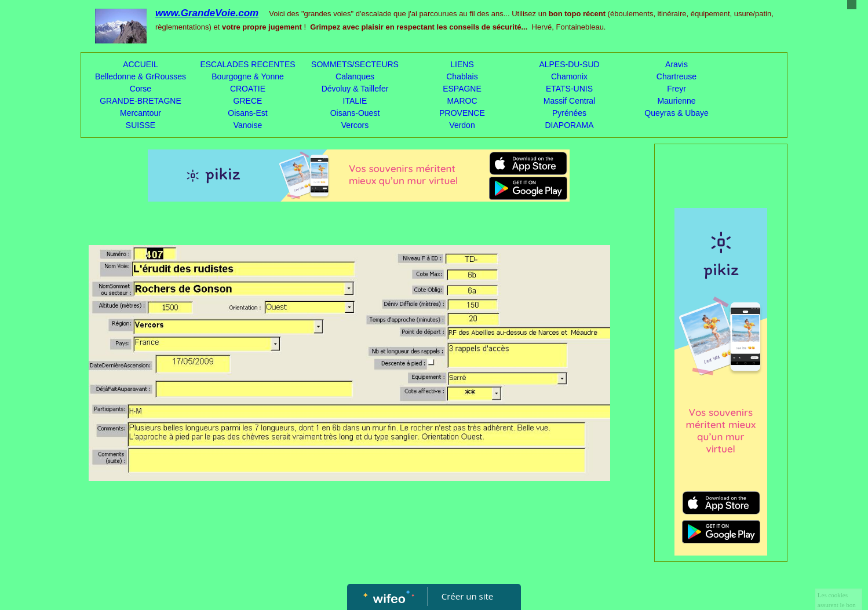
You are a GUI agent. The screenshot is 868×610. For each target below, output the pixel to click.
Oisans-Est (247, 113)
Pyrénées (569, 113)
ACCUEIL (141, 64)
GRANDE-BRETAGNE (141, 101)
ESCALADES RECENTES (247, 64)
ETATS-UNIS (569, 89)
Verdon (462, 125)
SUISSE (141, 125)
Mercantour (141, 113)
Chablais (462, 76)
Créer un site (467, 596)
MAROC (462, 101)
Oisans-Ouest (355, 113)
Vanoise (248, 125)
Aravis (676, 64)
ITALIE (355, 101)
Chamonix (569, 76)
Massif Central (569, 101)
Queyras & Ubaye (676, 113)
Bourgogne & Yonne (248, 76)
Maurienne (676, 101)
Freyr (676, 89)
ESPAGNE (462, 89)
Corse (141, 89)
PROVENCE (462, 113)
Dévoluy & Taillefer (355, 89)
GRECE (248, 101)
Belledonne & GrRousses (141, 76)
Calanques (355, 76)
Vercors (355, 125)
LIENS (462, 64)
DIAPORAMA (569, 125)
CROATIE (248, 89)
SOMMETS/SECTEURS (355, 64)
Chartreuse (676, 76)
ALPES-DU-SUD (569, 64)
